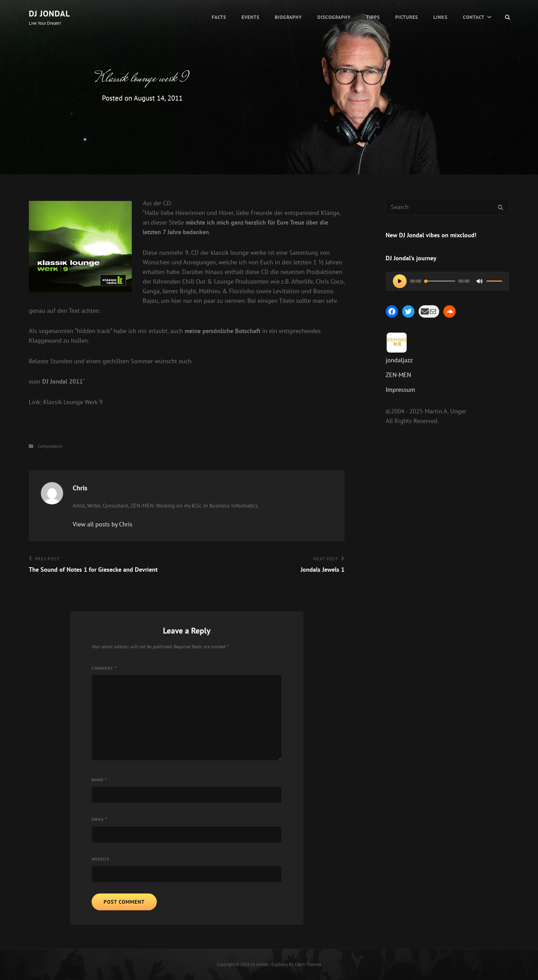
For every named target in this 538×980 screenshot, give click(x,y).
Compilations (50, 446)
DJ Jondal (49, 14)
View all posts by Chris (103, 524)
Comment (104, 668)
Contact (474, 17)
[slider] (440, 281)
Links (440, 17)
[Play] (400, 281)
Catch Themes (308, 964)
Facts (219, 17)
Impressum (400, 390)
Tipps (373, 17)
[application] (447, 281)
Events (250, 17)
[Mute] (480, 281)
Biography (288, 17)
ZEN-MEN (398, 375)
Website (101, 859)
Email (100, 819)
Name (99, 780)
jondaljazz (399, 360)
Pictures (407, 17)
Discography (334, 17)
